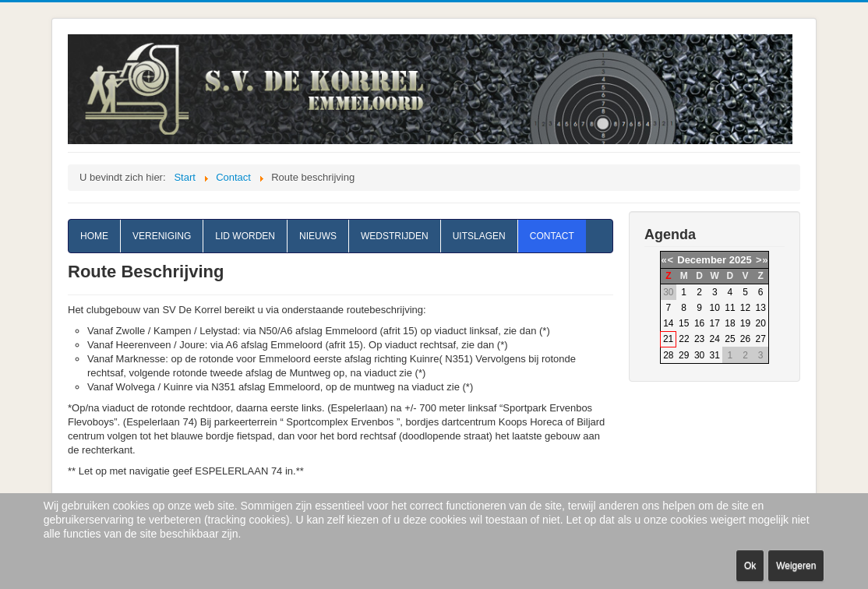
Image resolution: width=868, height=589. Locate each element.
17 (715, 323)
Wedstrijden (395, 236)
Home (94, 236)
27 (760, 339)
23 (699, 339)
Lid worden (245, 236)
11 (730, 308)
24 (715, 339)
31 (715, 355)
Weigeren (796, 566)
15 (684, 323)
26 (745, 339)
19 (745, 323)
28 (668, 355)
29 (684, 355)
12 (745, 308)
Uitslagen (479, 236)
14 (668, 323)
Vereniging (162, 236)
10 (715, 308)
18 (730, 323)
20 (760, 323)
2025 (741, 260)
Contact (552, 236)
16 (699, 323)
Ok (750, 566)
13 (760, 308)
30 (699, 355)
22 (684, 339)
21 (668, 339)
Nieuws (318, 236)
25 (730, 339)
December (702, 260)
